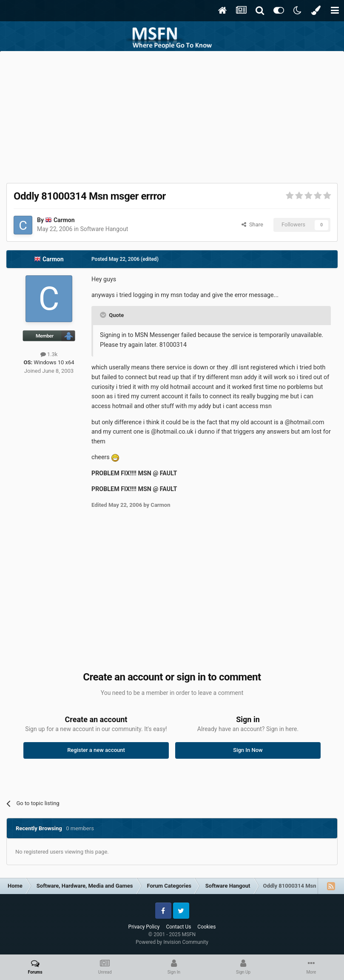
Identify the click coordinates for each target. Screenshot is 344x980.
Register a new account (96, 750)
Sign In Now (248, 750)
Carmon (64, 220)
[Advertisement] (172, 115)
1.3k (49, 354)
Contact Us (178, 927)
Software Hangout (104, 229)
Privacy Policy (144, 927)
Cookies (206, 927)
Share (252, 224)
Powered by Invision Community (172, 942)
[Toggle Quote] (104, 315)
